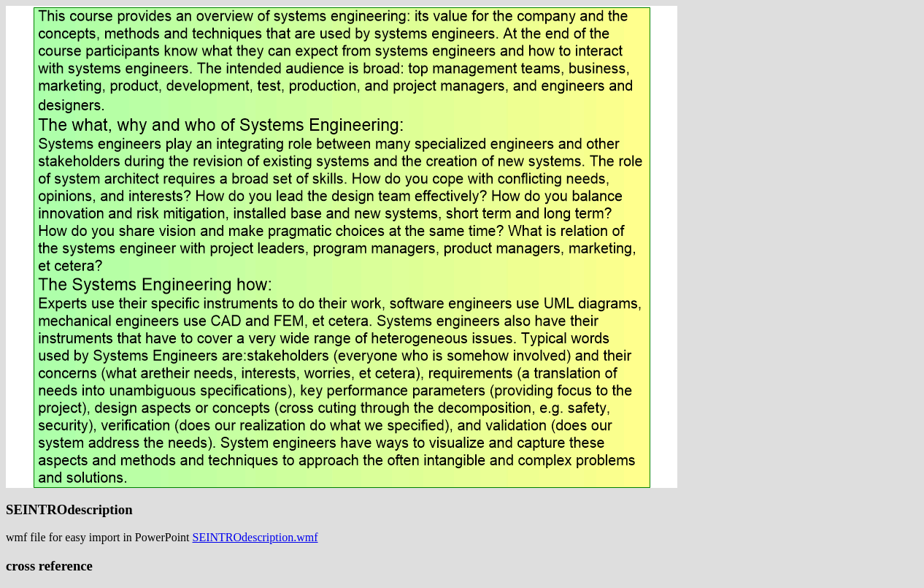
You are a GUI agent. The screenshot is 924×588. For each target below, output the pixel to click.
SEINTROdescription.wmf (255, 537)
